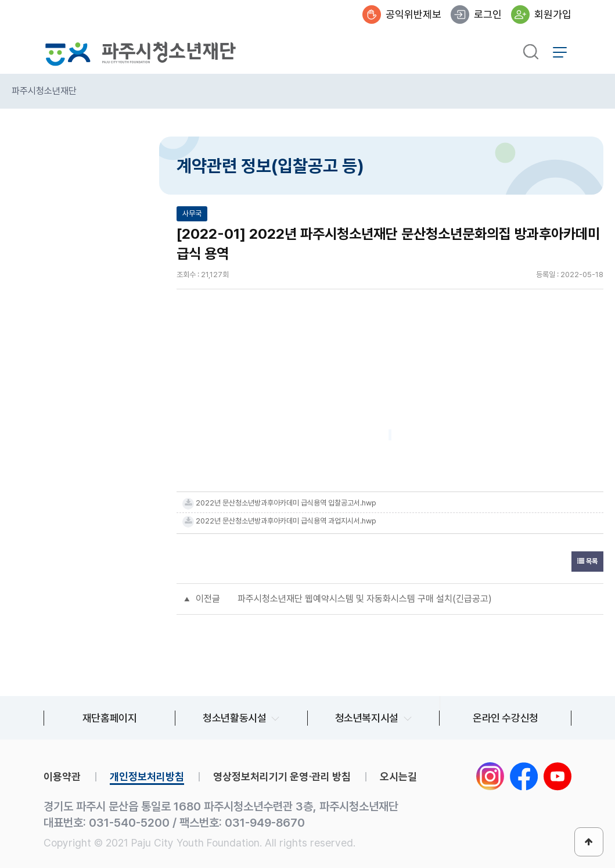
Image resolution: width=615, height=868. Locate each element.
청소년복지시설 (367, 718)
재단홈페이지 (110, 718)
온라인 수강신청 (506, 718)
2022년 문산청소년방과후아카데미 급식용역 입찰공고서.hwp (286, 503)
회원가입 (553, 14)
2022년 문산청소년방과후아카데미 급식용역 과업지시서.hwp (286, 521)
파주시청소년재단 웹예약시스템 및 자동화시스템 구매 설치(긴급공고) (365, 599)
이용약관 (62, 776)
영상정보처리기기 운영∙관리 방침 (282, 776)
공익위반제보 (413, 14)
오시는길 (398, 776)
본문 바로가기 (0, 0)
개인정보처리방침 (147, 776)
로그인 (488, 14)
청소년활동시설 (234, 718)
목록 (587, 561)
